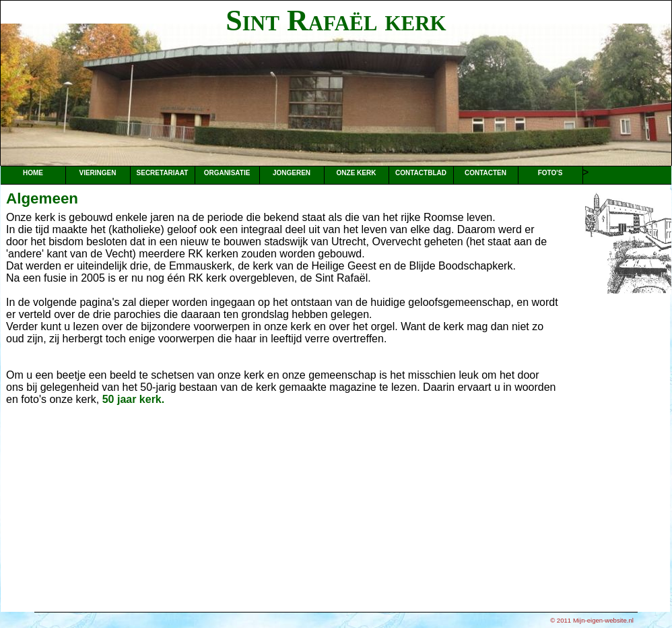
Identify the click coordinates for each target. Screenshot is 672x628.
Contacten (485, 173)
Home (33, 173)
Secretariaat (163, 173)
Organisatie (227, 173)
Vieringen (97, 173)
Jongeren (292, 173)
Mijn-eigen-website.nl (603, 620)
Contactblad (421, 173)
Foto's (550, 173)
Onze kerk (357, 173)
